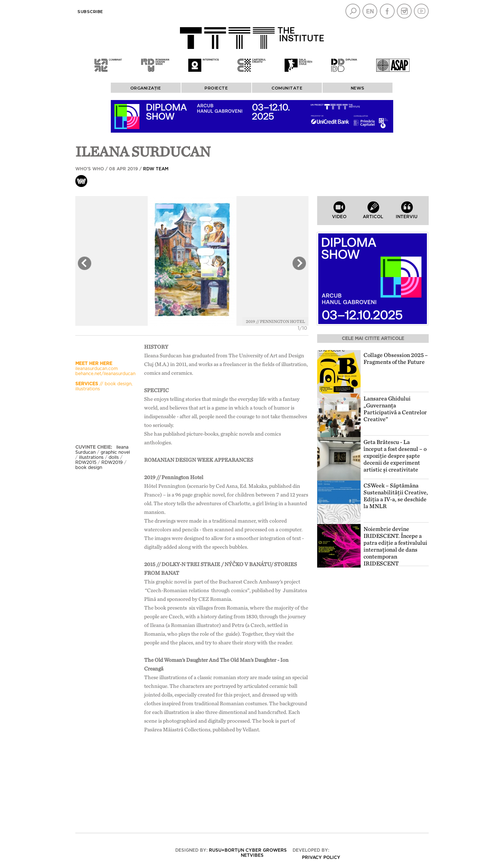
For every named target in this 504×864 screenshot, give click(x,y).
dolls (114, 457)
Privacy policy (321, 857)
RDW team (156, 169)
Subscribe (90, 12)
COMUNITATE (287, 88)
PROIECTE (216, 88)
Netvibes (252, 855)
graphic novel (115, 452)
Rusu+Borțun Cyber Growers (248, 850)
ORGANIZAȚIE (146, 88)
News (358, 88)
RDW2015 (86, 462)
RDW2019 (112, 462)
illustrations (91, 457)
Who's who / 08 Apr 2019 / (122, 169)
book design (89, 468)
